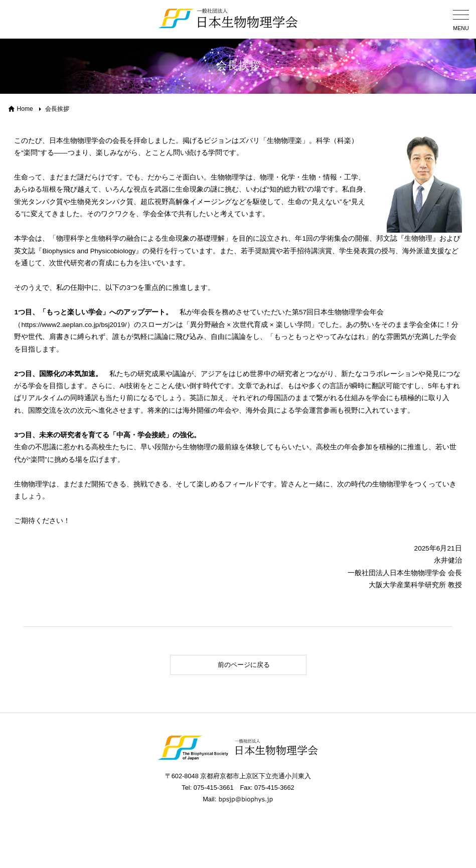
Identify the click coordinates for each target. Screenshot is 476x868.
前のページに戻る (223, 665)
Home (25, 109)
